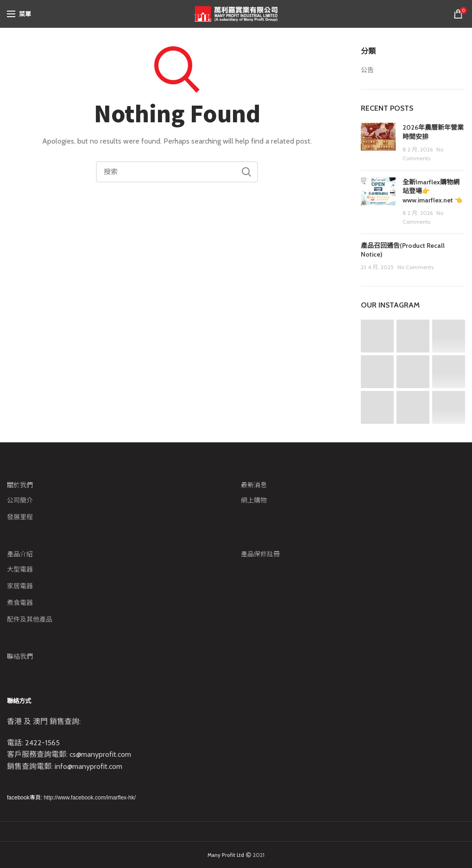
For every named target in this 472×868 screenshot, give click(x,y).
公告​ (367, 70)
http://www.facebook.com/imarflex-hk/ (90, 798)
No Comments (415, 267)
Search (246, 172)
